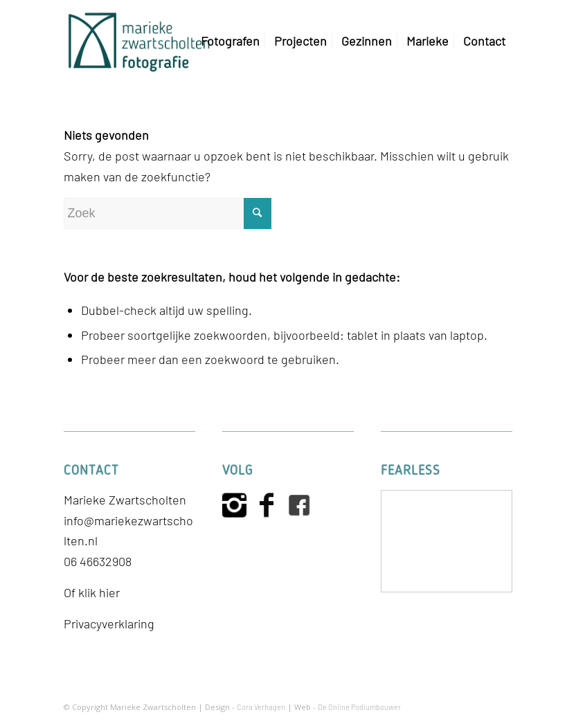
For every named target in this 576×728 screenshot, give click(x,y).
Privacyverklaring (109, 624)
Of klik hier (92, 592)
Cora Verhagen (261, 707)
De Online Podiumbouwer (359, 707)
